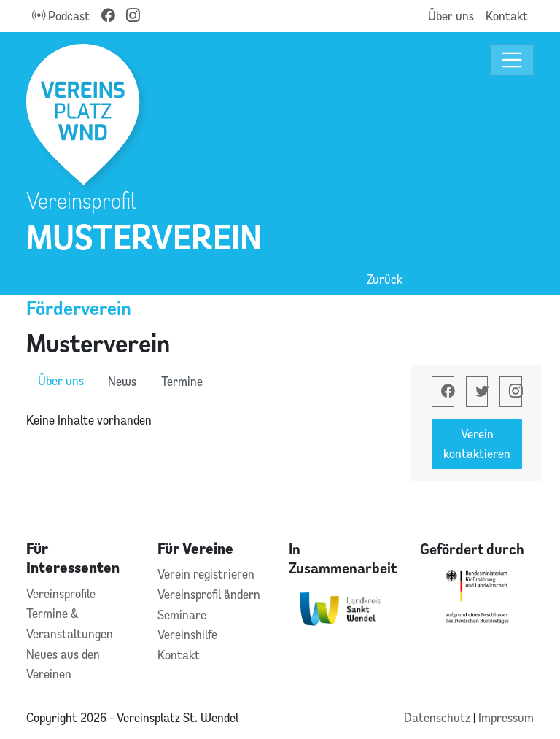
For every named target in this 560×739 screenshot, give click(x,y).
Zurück (385, 279)
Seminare (182, 615)
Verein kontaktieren (477, 444)
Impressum (506, 717)
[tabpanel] (214, 420)
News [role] (122, 381)
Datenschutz (439, 717)
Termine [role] (182, 381)
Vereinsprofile (61, 593)
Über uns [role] (61, 380)
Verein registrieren (206, 574)
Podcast (61, 16)
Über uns (451, 16)
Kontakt (507, 16)
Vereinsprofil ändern (209, 594)
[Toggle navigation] (512, 60)
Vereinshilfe (187, 634)
